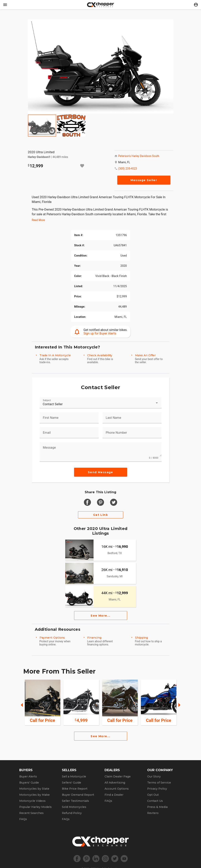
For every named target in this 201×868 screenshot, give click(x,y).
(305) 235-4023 (128, 169)
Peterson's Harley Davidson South (139, 156)
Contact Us (155, 801)
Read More (38, 220)
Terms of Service (159, 783)
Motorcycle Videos (32, 801)
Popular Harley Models (35, 807)
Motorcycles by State (34, 789)
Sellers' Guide (72, 783)
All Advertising (115, 783)
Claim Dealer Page (118, 776)
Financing (94, 638)
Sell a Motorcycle (74, 776)
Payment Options (52, 638)
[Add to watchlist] (82, 166)
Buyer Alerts (28, 776)
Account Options (117, 789)
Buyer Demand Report (78, 795)
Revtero (153, 813)
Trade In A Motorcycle (55, 355)
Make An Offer (145, 355)
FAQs (23, 819)
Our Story (154, 776)
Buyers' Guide (29, 783)
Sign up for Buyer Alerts (100, 333)
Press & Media (157, 807)
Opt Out (153, 795)
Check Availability (100, 355)
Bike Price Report (75, 789)
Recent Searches (31, 813)
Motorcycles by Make (34, 795)
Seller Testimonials (75, 801)
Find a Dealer (114, 795)
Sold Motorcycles (74, 807)
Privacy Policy (157, 789)
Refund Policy (72, 813)
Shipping (141, 638)
